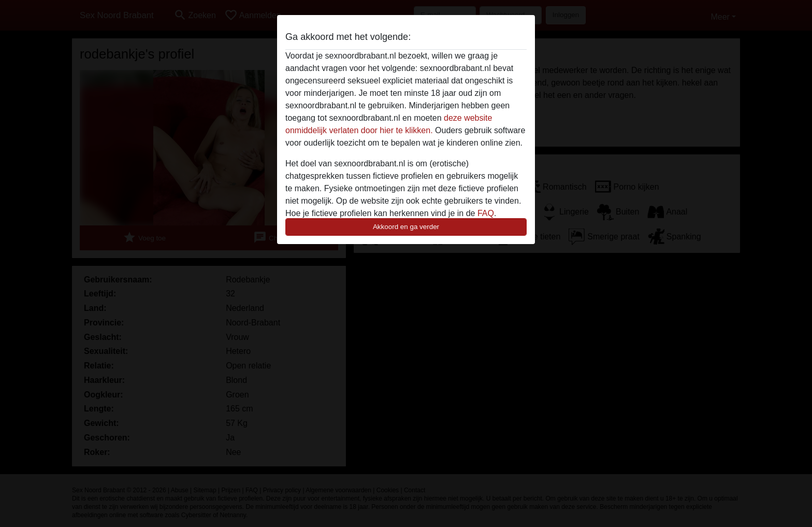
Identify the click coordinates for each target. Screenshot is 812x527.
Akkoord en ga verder (406, 227)
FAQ (486, 213)
